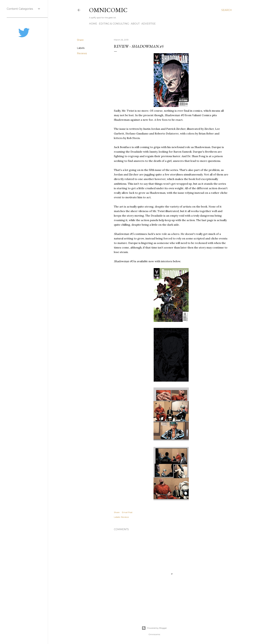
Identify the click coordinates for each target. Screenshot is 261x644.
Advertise (149, 24)
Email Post (127, 512)
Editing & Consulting (114, 24)
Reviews (82, 53)
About (135, 24)
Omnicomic (108, 10)
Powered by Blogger (154, 628)
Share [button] (80, 40)
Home (93, 24)
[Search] (227, 10)
